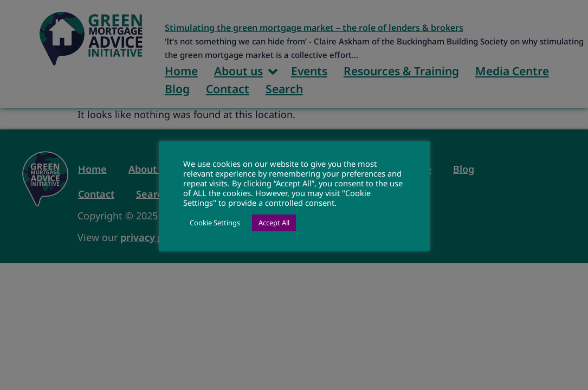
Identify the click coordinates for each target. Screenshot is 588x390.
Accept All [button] (274, 223)
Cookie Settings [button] (215, 223)
